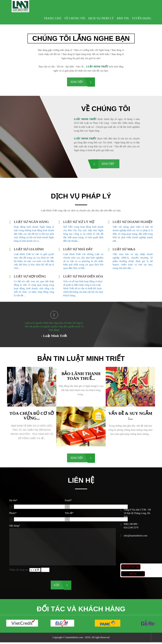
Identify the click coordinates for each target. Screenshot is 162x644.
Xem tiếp (76, 82)
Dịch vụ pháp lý (101, 18)
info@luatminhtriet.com (136, 537)
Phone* (13, 514)
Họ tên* (13, 501)
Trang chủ (53, 18)
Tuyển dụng (142, 18)
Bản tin (123, 18)
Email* (68, 501)
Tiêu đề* (69, 514)
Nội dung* (15, 527)
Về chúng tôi (75, 18)
